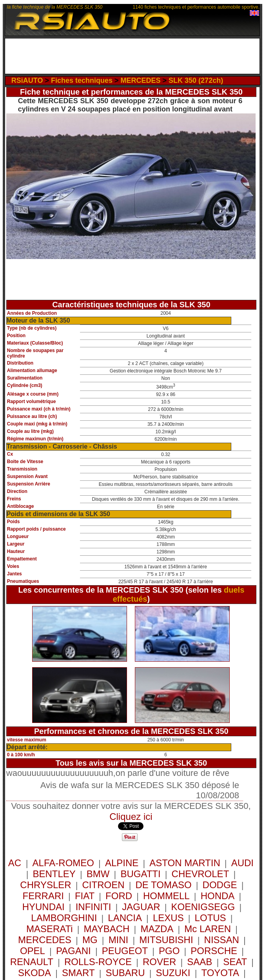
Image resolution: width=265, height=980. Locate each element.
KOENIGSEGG (203, 907)
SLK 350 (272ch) (196, 80)
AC (16, 863)
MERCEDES (141, 80)
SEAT (235, 962)
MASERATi (50, 929)
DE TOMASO (163, 885)
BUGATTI (140, 874)
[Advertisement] (135, 58)
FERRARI (43, 896)
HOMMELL (166, 896)
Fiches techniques (82, 80)
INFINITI (93, 907)
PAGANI (74, 951)
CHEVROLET (201, 874)
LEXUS (168, 918)
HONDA (218, 896)
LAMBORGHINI (64, 918)
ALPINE (122, 863)
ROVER (159, 962)
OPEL (33, 951)
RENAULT (32, 962)
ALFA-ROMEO (63, 863)
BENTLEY (54, 874)
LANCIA (125, 918)
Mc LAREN (208, 929)
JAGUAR (141, 907)
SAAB (200, 962)
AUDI (242, 863)
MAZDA (157, 929)
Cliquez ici (131, 817)
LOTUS (211, 918)
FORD (119, 896)
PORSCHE (214, 951)
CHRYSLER (45, 885)
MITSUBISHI (166, 940)
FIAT (85, 896)
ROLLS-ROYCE (98, 962)
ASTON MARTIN (185, 863)
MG (90, 940)
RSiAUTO (27, 80)
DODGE (220, 885)
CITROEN (103, 885)
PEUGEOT (125, 951)
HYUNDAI (44, 907)
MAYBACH (107, 929)
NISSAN (222, 940)
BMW (98, 874)
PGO (169, 951)
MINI (119, 940)
